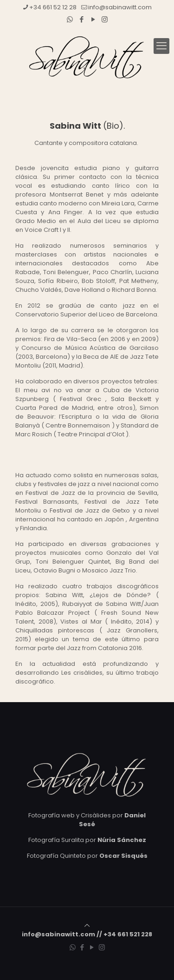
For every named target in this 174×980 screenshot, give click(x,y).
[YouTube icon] (93, 19)
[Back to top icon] (87, 925)
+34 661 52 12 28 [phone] (53, 7)
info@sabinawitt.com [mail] (120, 7)
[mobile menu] (161, 46)
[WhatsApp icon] (70, 19)
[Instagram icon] (105, 19)
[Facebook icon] (81, 19)
